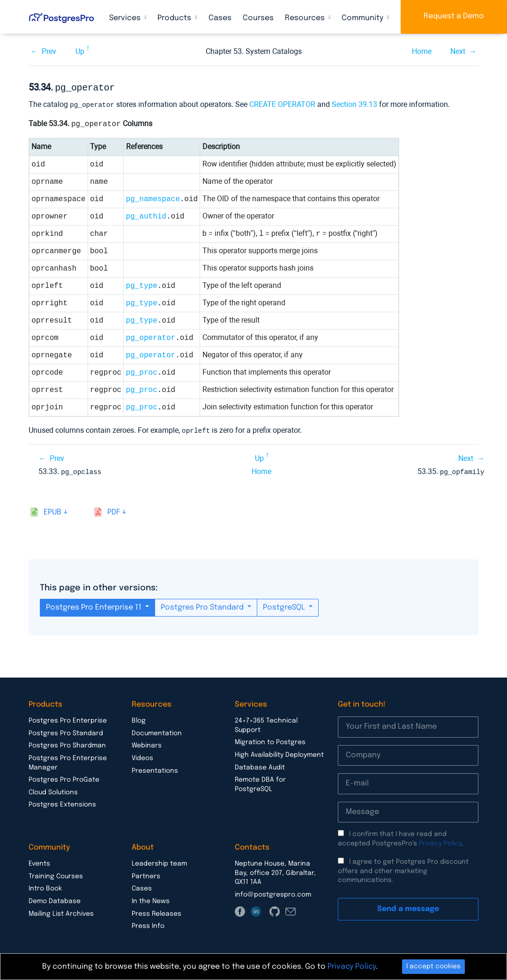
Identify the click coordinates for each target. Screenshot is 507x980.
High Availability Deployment (279, 753)
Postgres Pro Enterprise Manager (68, 761)
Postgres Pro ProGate (64, 777)
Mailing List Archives (61, 912)
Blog (139, 718)
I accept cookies (433, 966)
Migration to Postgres (270, 740)
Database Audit (260, 765)
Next (458, 51)
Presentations (155, 769)
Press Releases (157, 912)
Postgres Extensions (62, 802)
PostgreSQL (285, 605)
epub (52, 510)
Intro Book (45, 886)
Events (39, 861)
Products (175, 18)
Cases (220, 18)
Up (80, 51)
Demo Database (55, 899)
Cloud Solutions (53, 790)
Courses (258, 18)
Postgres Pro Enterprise (68, 718)
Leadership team (159, 861)
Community (363, 18)
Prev (49, 51)
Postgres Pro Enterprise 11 (95, 605)
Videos (142, 756)
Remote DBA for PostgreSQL (260, 782)
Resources (306, 18)
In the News (151, 899)
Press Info (148, 924)
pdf (114, 510)
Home (422, 51)
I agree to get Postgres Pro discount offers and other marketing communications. (403, 869)
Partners (146, 874)
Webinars (147, 743)
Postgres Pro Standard (203, 605)
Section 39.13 (354, 103)
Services (126, 18)
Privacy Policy (440, 841)
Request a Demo (454, 16)
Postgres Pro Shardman (67, 743)
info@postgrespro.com (273, 892)
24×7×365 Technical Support (266, 723)
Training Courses (56, 874)
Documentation (157, 731)
